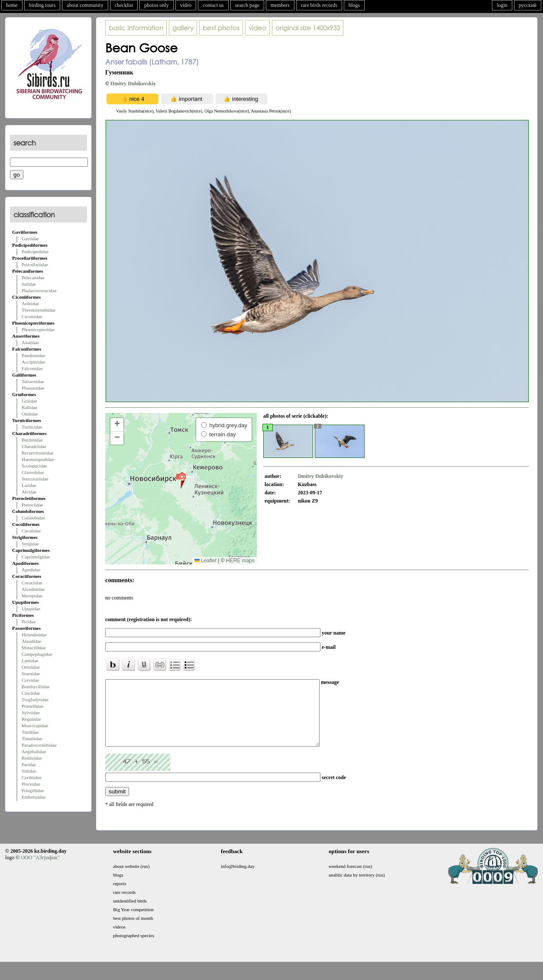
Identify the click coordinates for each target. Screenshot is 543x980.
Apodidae (31, 570)
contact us (213, 5)
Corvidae (30, 680)
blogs (354, 5)
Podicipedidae (35, 251)
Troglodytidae (35, 700)
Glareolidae (33, 472)
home (12, 5)
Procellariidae (35, 264)
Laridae (29, 485)
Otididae (30, 414)
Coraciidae (32, 583)
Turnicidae (32, 427)
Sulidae (29, 284)
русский (528, 5)
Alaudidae (31, 641)
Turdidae (30, 732)
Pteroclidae (32, 505)
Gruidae (29, 401)
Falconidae (32, 368)
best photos (221, 28)
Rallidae (30, 407)
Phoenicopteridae (38, 329)
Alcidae (29, 492)
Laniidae (30, 661)
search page (247, 5)
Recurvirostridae (37, 453)
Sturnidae (31, 674)
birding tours (42, 5)
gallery (183, 28)
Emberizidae (34, 797)
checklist (124, 5)
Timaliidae (32, 738)
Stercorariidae (35, 479)
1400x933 (308, 28)
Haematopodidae (38, 459)
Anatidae (30, 342)
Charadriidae (34, 446)
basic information (136, 28)
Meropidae (32, 596)
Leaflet (205, 561)
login (502, 5)
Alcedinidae (33, 589)
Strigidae (30, 544)
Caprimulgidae (36, 557)
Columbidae (33, 518)
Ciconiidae (32, 316)
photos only (156, 5)
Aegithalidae (34, 751)
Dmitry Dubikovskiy (133, 84)
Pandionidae (33, 355)
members (280, 5)
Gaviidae (30, 239)
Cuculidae (31, 531)
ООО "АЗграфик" (40, 870)
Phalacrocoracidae (39, 290)
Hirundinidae (34, 635)
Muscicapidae (35, 725)
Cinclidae (31, 693)
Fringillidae (33, 790)
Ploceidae (31, 784)
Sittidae (29, 771)
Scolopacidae (34, 466)
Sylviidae (31, 712)
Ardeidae (30, 303)
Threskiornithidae (39, 310)
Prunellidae (32, 706)
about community (85, 5)
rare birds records (319, 5)
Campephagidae (37, 654)
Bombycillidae (36, 687)
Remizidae (32, 758)
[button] (181, 480)
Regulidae (31, 719)
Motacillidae (34, 648)
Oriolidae (31, 667)
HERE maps (240, 561)
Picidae (29, 622)
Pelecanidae (33, 277)
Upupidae (31, 609)
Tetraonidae (33, 381)
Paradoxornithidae (39, 745)
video (186, 5)
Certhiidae (32, 777)
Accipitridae (33, 362)
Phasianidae (33, 388)
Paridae (29, 764)
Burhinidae (32, 440)
